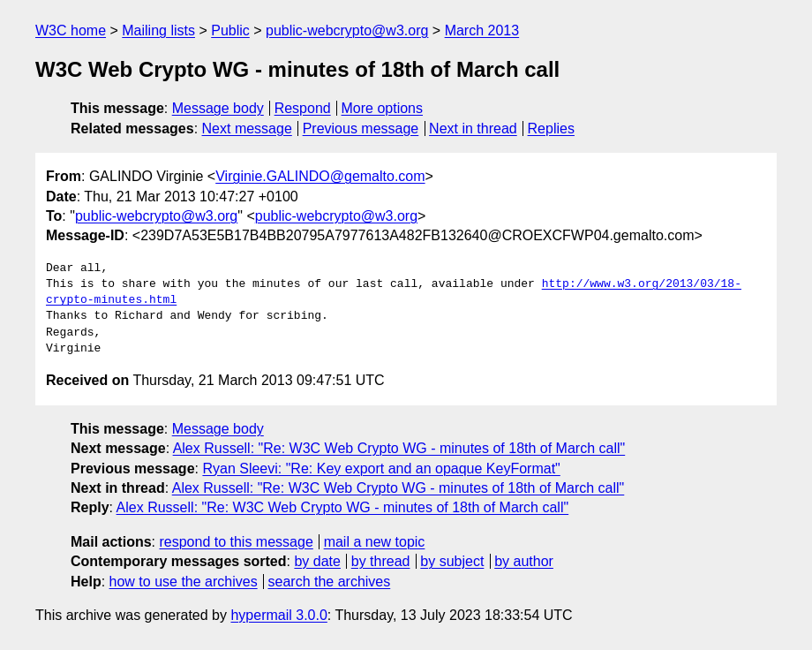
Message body (218, 108)
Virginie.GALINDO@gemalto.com (320, 176)
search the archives (330, 582)
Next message (247, 128)
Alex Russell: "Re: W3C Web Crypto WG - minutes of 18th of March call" (399, 448)
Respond (303, 108)
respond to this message (236, 542)
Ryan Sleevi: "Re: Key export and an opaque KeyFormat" (381, 469)
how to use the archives (184, 582)
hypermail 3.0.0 (278, 615)
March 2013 (482, 30)
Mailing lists (158, 30)
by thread (381, 561)
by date (317, 561)
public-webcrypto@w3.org (347, 30)
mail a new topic (375, 542)
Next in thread (473, 128)
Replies (551, 128)
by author (524, 561)
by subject (452, 561)
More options (383, 108)
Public (230, 30)
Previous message (361, 128)
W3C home (71, 30)
